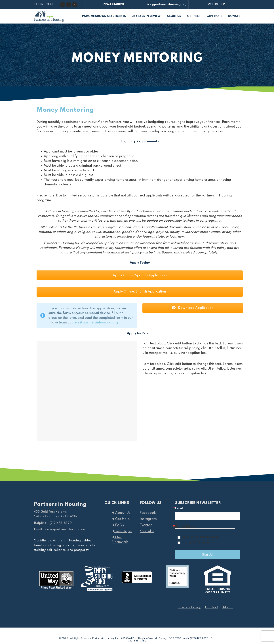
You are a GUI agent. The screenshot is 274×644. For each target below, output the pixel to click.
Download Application (193, 308)
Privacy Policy (189, 607)
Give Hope (122, 531)
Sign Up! (207, 555)
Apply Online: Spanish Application (140, 275)
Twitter (146, 525)
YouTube (147, 531)
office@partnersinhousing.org (163, 5)
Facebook (148, 513)
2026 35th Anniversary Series (200, 537)
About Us (121, 513)
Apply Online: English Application (140, 292)
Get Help (121, 519)
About (228, 607)
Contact (212, 607)
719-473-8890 (111, 5)
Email (179, 508)
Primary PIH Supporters (197, 542)
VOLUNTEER (214, 5)
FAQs (118, 525)
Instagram (148, 519)
